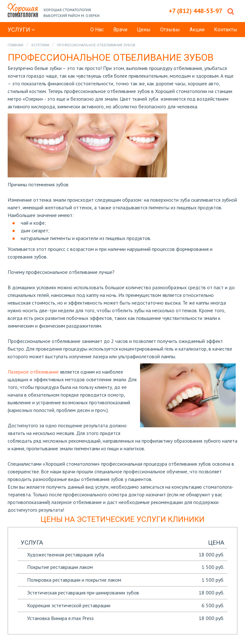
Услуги (21, 30)
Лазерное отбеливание (33, 372)
